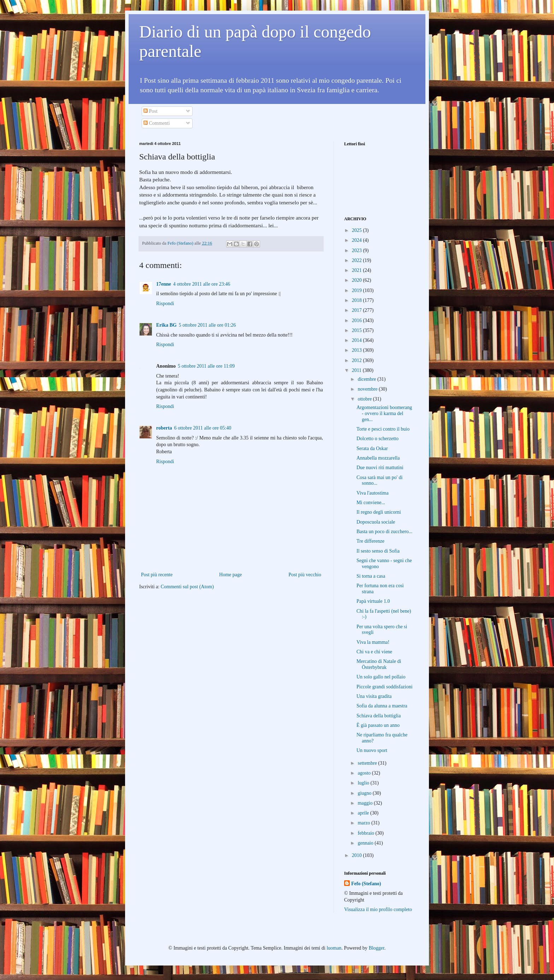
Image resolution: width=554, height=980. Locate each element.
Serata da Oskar (372, 448)
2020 (358, 280)
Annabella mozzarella (378, 458)
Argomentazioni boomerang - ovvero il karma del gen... (384, 413)
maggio (366, 803)
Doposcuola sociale (376, 522)
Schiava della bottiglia (379, 716)
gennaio (366, 843)
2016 (358, 320)
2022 (358, 260)
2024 (358, 240)
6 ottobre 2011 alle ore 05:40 (203, 428)
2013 (358, 350)
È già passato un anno (378, 725)
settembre (368, 763)
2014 (358, 340)
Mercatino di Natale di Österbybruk (379, 664)
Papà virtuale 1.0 (373, 601)
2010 (358, 855)
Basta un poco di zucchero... (384, 532)
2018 (358, 300)
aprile (364, 813)
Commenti (157, 123)
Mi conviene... (371, 503)
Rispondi (165, 304)
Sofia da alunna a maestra (382, 706)
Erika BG (166, 325)
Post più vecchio (305, 575)
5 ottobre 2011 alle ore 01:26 (207, 325)
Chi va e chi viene (374, 652)
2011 (357, 370)
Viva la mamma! (373, 642)
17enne (164, 284)
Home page (230, 575)
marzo (364, 823)
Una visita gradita (374, 696)
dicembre (367, 379)
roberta (164, 428)
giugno (365, 793)
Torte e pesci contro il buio (383, 429)
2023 (358, 250)
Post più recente (157, 575)
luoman (334, 948)
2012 (358, 360)
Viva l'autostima (373, 493)
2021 (358, 270)
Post (151, 111)
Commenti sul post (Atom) (187, 587)
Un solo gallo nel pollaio (381, 677)
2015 (358, 330)
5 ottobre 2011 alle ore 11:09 (206, 366)
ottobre (365, 399)
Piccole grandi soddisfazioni (385, 687)
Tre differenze (370, 541)
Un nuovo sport (372, 750)
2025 (358, 230)
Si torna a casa (371, 576)
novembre (368, 389)
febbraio (366, 833)
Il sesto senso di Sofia (378, 551)
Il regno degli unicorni (379, 512)
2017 (358, 310)
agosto (365, 773)
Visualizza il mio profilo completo (378, 909)
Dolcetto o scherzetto (378, 439)
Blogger (376, 948)
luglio (364, 783)
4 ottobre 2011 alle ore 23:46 (202, 284)
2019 (358, 290)
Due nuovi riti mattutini (380, 468)
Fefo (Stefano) (366, 884)
